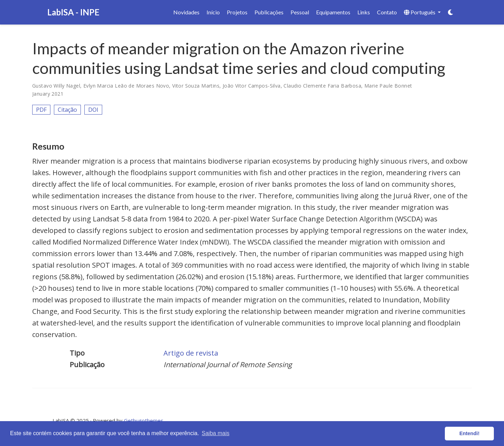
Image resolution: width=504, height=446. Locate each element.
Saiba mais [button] (215, 433)
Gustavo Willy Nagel (56, 86)
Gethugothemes (144, 420)
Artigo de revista (191, 353)
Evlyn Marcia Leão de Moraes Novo (126, 86)
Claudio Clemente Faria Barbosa (322, 86)
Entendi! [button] (469, 433)
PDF (41, 110)
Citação (67, 110)
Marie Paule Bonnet (388, 86)
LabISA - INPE (73, 12)
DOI (93, 110)
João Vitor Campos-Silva (252, 86)
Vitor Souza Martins (196, 86)
